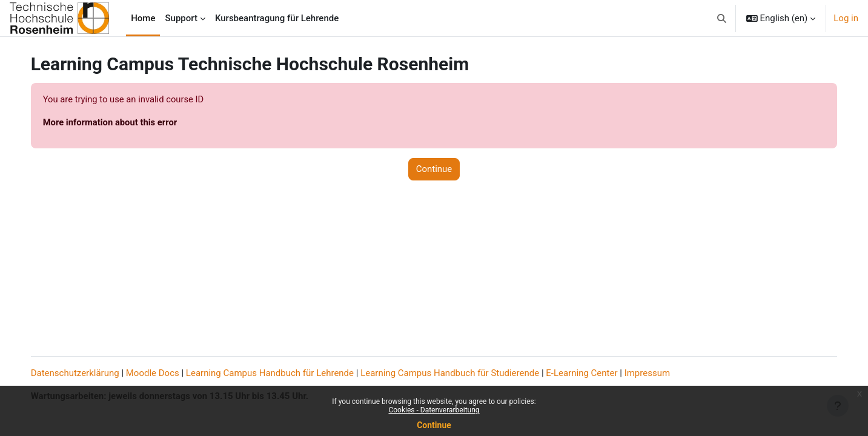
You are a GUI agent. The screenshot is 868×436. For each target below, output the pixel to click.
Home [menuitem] (143, 18)
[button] (722, 18)
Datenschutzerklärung (87, 373)
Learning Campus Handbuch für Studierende (462, 373)
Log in (846, 18)
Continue (434, 425)
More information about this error (123, 123)
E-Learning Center (594, 373)
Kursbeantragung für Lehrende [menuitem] (277, 18)
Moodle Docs (165, 373)
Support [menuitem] (181, 18)
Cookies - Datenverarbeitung (434, 410)
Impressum (659, 373)
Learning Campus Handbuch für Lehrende (282, 373)
